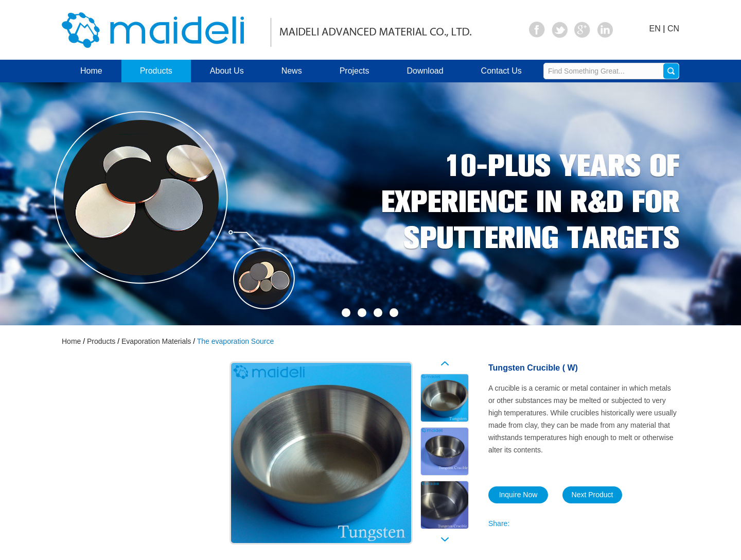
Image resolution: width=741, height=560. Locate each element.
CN (673, 29)
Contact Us (501, 71)
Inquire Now (518, 495)
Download (425, 71)
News (292, 71)
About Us (227, 71)
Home (91, 71)
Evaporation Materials (156, 341)
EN (655, 29)
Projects (355, 71)
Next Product (593, 495)
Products (156, 71)
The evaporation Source (235, 341)
